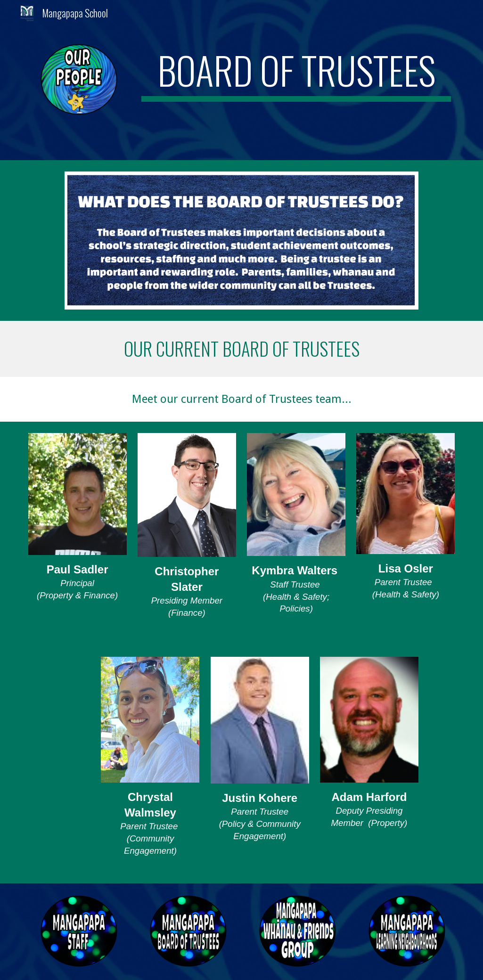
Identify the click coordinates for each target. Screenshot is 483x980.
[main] (296, 74)
